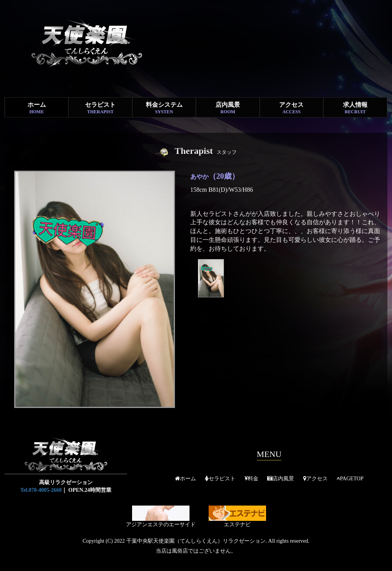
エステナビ (237, 516)
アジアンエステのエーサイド (161, 516)
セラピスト (100, 108)
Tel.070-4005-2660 (41, 490)
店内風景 (228, 108)
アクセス (292, 108)
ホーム (37, 108)
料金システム (164, 108)
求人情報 (355, 108)
